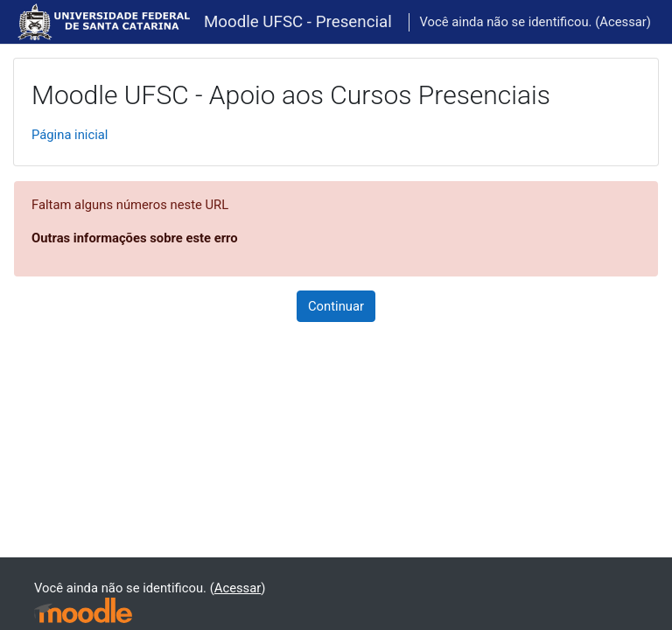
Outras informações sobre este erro (135, 238)
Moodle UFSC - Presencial (298, 22)
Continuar (336, 306)
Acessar (623, 22)
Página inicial (70, 135)
